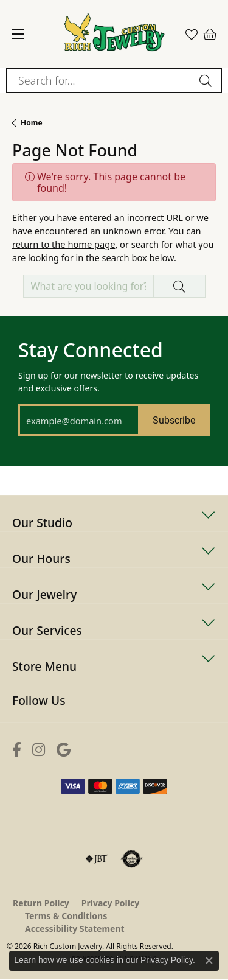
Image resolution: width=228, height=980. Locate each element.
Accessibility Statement (75, 929)
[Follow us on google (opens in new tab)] (64, 750)
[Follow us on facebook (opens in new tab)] (17, 750)
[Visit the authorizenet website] (132, 859)
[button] (192, 34)
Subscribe (174, 420)
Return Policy (41, 903)
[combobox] (100, 80)
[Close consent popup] (209, 961)
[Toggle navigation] (18, 34)
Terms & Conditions (66, 916)
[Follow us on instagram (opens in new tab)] (39, 750)
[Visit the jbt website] (97, 859)
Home (32, 123)
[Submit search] (207, 80)
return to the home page (64, 244)
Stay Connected (91, 350)
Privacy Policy (110, 903)
